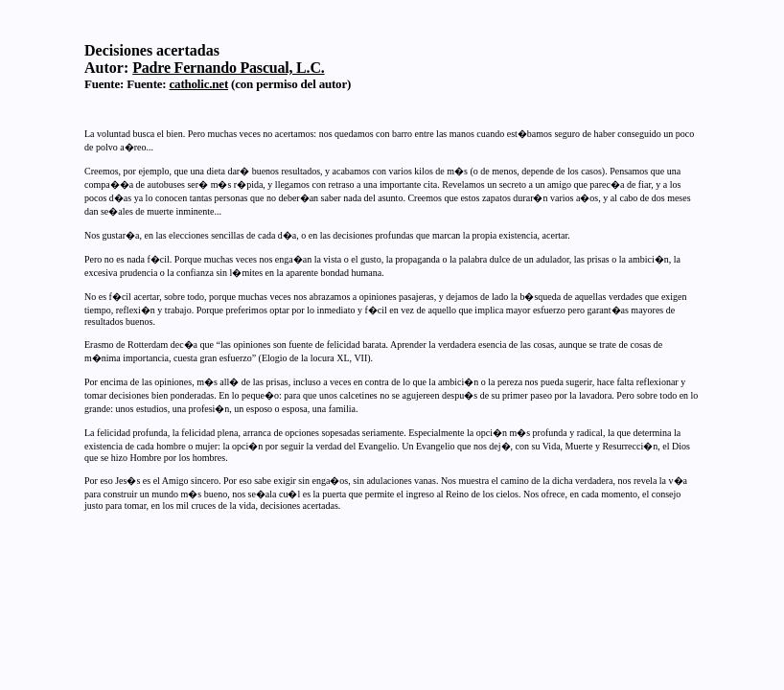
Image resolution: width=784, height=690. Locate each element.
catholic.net (199, 84)
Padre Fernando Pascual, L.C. (228, 68)
